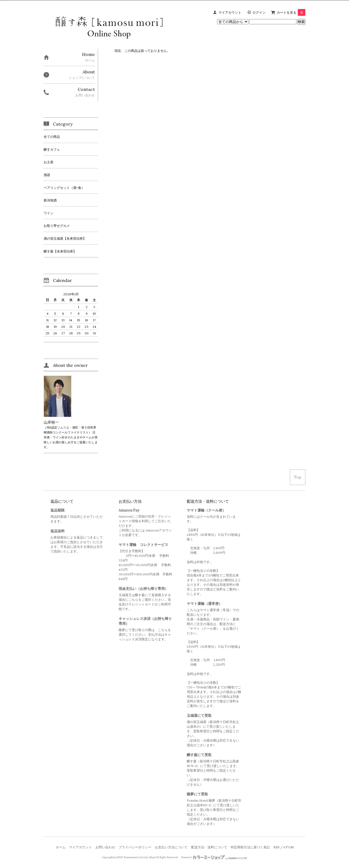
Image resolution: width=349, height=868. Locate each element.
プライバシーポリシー (135, 847)
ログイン (259, 12)
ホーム (61, 847)
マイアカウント (230, 12)
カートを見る (291, 12)
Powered (214, 857)
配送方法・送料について (209, 847)
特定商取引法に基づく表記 (250, 847)
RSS (276, 847)
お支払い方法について (171, 847)
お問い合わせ (105, 847)
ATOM (288, 847)
